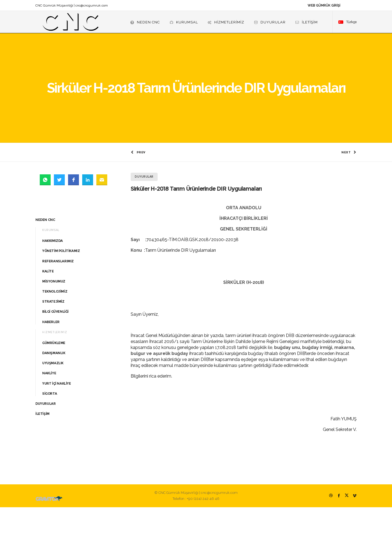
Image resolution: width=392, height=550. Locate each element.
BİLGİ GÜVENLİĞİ (55, 355)
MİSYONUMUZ (54, 324)
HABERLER (51, 365)
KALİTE (48, 314)
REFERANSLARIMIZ (58, 304)
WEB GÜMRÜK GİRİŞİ (324, 5)
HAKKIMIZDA (53, 283)
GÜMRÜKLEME (54, 386)
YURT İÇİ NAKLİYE (57, 426)
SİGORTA (50, 436)
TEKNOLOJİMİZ (55, 334)
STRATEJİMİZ (53, 344)
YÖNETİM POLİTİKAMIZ (61, 294)
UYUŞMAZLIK (53, 406)
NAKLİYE (49, 416)
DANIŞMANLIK (54, 396)
